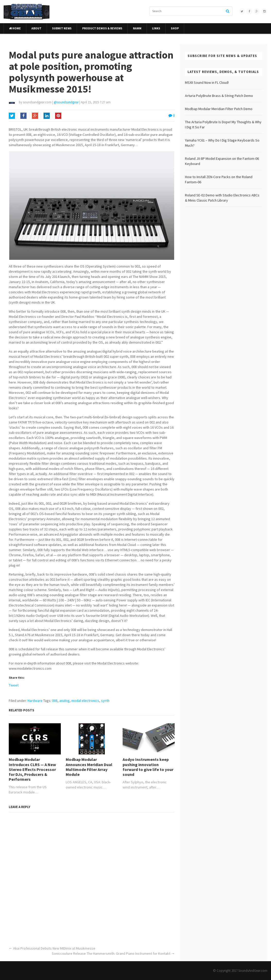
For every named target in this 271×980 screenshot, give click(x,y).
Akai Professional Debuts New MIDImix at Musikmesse (54, 948)
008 (55, 701)
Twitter (12, 116)
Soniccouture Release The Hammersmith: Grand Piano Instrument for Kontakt (111, 953)
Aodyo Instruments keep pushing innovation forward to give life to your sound (148, 767)
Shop (175, 28)
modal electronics (85, 701)
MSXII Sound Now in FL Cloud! (207, 82)
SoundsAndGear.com (253, 971)
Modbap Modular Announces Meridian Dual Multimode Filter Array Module (89, 767)
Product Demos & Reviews (102, 28)
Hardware (35, 701)
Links (156, 28)
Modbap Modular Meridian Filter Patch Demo (219, 109)
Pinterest (58, 116)
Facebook (23, 116)
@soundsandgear (66, 102)
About (36, 28)
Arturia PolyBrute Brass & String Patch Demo (219, 96)
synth (105, 701)
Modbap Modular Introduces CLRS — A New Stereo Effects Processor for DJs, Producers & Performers (32, 769)
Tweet (14, 685)
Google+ (35, 116)
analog (64, 701)
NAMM (137, 28)
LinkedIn (47, 116)
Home (15, 28)
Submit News (62, 28)
